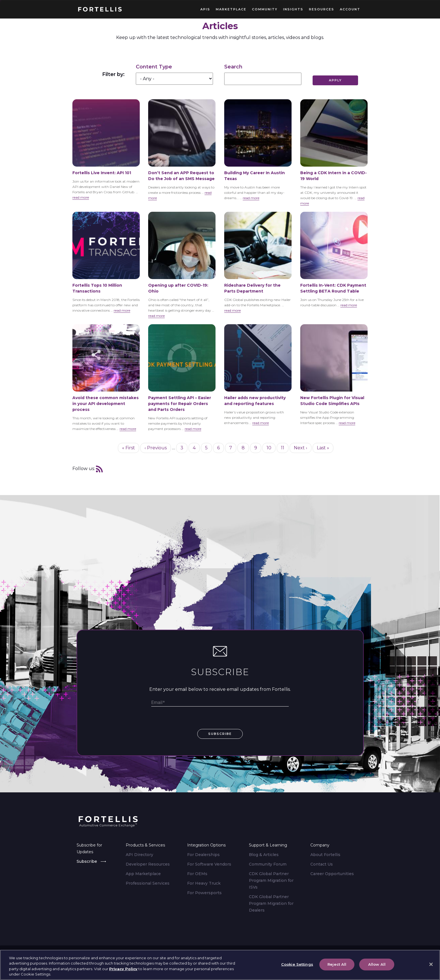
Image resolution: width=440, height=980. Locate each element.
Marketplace (231, 9)
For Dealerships (203, 855)
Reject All (337, 965)
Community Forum (268, 864)
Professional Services (148, 883)
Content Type (154, 67)
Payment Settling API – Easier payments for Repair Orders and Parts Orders (180, 404)
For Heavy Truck (204, 883)
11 (285, 448)
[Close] (431, 965)
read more (81, 197)
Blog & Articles (264, 855)
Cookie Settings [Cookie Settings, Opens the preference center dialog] (297, 965)
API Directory (139, 855)
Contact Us (322, 864)
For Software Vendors (209, 864)
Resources (322, 9)
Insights (293, 9)
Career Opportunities (332, 874)
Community (265, 9)
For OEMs (197, 874)
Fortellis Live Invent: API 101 (102, 173)
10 (271, 448)
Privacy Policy (123, 970)
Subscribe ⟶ (91, 861)
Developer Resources (148, 864)
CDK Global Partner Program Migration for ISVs (271, 880)
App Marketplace (143, 874)
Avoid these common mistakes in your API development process (106, 404)
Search (233, 67)
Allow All (377, 965)
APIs (205, 9)
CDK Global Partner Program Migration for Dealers (271, 903)
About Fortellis (325, 855)
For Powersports (204, 893)
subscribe (220, 734)
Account (350, 9)
